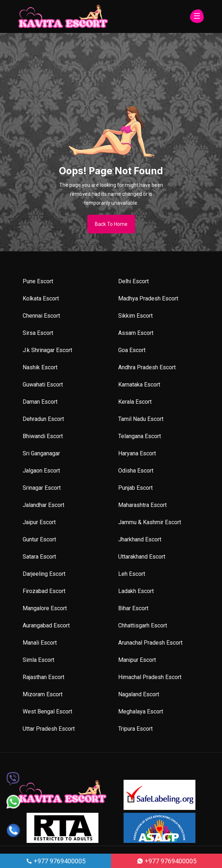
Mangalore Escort (45, 608)
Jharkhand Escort (140, 539)
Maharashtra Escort (142, 505)
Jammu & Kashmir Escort (150, 522)
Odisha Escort (136, 471)
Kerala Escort (135, 402)
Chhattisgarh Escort (143, 625)
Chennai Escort (41, 316)
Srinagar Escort (42, 488)
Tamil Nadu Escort (141, 419)
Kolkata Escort (41, 298)
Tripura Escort (135, 729)
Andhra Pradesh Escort (147, 367)
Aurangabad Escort (46, 625)
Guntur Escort (39, 539)
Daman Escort (40, 402)
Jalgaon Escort (41, 471)
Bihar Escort (133, 608)
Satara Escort (39, 557)
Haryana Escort (137, 453)
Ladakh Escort (136, 591)
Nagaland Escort (139, 694)
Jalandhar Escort (43, 505)
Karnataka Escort (139, 385)
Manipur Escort (137, 660)
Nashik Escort (40, 367)
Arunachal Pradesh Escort (150, 643)
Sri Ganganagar (41, 453)
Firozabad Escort (44, 591)
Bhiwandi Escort (43, 436)
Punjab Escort (135, 488)
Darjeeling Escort (44, 574)
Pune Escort (38, 281)
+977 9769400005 (56, 861)
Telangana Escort (140, 436)
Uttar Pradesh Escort (49, 729)
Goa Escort (132, 350)
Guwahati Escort (43, 385)
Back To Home (111, 224)
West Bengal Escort (47, 712)
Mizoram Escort (43, 694)
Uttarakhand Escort (142, 557)
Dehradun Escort (43, 419)
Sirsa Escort (38, 333)
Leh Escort (132, 574)
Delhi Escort (133, 281)
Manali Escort (40, 643)
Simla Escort (38, 660)
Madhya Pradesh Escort (148, 298)
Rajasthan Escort (43, 677)
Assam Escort (136, 333)
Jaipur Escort (39, 522)
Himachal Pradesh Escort (150, 677)
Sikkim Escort (135, 316)
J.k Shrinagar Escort (47, 350)
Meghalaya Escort (141, 712)
